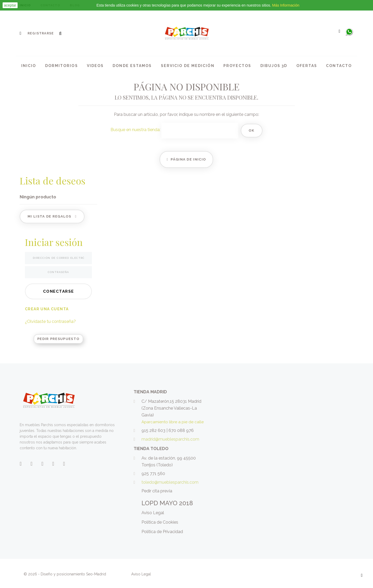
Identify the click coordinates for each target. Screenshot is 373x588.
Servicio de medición (188, 66)
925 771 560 (153, 474)
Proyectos (237, 66)
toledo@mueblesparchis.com (170, 482)
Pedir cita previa (157, 491)
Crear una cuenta (47, 309)
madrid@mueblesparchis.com (170, 439)
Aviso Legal (153, 513)
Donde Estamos (132, 66)
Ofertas (307, 66)
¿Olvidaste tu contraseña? (50, 321)
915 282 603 (153, 430)
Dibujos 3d (274, 66)
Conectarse (59, 291)
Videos (95, 66)
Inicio (29, 66)
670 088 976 (181, 430)
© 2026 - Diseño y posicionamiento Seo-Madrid (65, 574)
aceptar (10, 5)
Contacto (339, 66)
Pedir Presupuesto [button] (58, 339)
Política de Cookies (160, 522)
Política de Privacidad (162, 532)
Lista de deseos (52, 180)
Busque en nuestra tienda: (135, 130)
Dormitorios (62, 66)
